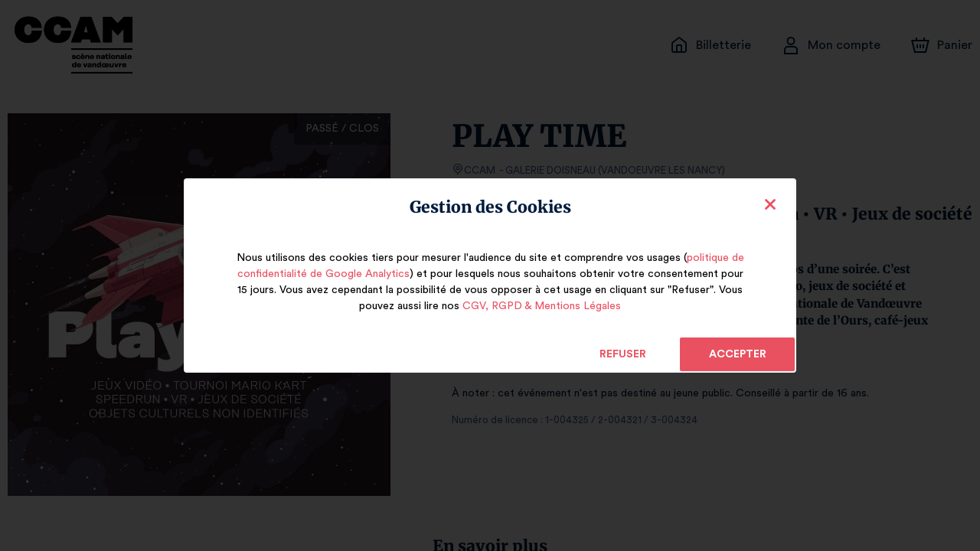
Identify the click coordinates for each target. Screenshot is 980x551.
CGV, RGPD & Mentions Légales (541, 306)
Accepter (737, 354)
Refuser (623, 354)
